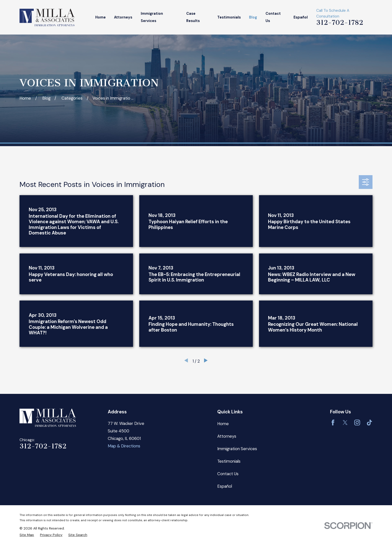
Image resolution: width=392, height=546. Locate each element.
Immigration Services (237, 449)
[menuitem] (27, 535)
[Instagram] (357, 423)
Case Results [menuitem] (193, 17)
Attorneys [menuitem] (123, 17)
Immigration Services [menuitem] (152, 17)
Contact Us (228, 474)
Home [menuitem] (100, 17)
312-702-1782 (340, 23)
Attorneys (227, 436)
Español (225, 486)
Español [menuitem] (301, 17)
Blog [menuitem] (253, 17)
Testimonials (229, 461)
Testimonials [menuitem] (229, 17)
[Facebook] (333, 423)
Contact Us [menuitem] (273, 17)
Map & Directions (124, 446)
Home (223, 424)
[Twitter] (345, 423)
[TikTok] (369, 423)
